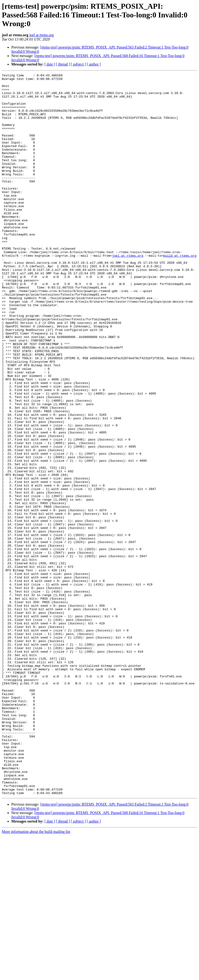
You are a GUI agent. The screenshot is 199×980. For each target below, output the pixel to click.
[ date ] (50, 64)
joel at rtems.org (41, 35)
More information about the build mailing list (36, 976)
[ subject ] (78, 64)
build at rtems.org (180, 292)
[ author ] (94, 64)
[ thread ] (63, 64)
